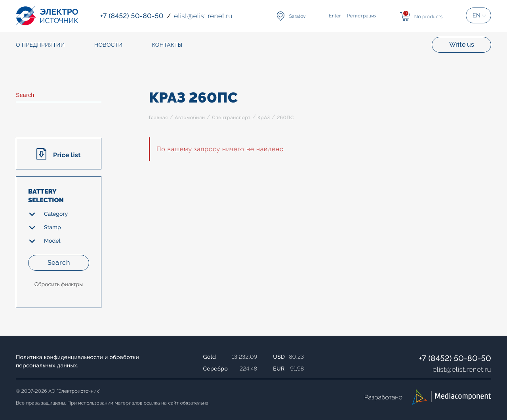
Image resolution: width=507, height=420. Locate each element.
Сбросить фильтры (59, 285)
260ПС (285, 118)
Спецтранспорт (231, 118)
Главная (158, 118)
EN (477, 15)
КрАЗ (264, 118)
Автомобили (190, 118)
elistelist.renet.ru (462, 369)
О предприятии (40, 45)
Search (59, 263)
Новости (109, 45)
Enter (335, 16)
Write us (462, 45)
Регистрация (362, 16)
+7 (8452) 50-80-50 (455, 358)
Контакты (167, 45)
